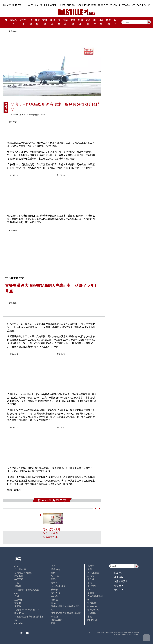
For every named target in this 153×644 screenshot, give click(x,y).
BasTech (136, 5)
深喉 (53, 566)
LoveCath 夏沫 (58, 586)
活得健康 (92, 613)
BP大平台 (21, 5)
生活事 (126, 5)
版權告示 (119, 573)
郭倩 (53, 573)
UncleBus (92, 606)
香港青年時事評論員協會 (27, 589)
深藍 (90, 569)
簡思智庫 (92, 603)
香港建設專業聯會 (23, 573)
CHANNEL (53, 5)
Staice (54, 603)
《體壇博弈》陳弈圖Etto (27, 610)
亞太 (63, 5)
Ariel (17, 566)
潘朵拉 (18, 603)
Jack (17, 593)
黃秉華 (54, 589)
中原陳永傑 (93, 610)
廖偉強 (54, 600)
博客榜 (108, 22)
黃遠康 (91, 593)
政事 (31, 22)
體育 (94, 5)
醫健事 (80, 22)
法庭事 (45, 22)
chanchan (19, 623)
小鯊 (17, 583)
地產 (59, 22)
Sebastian (56, 576)
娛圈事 (71, 5)
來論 (90, 616)
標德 (53, 623)
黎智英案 (23, 22)
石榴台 (41, 5)
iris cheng (92, 620)
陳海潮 (54, 616)
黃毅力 (54, 583)
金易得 (54, 596)
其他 (115, 22)
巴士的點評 (20, 569)
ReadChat (20, 613)
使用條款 (119, 577)
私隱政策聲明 (121, 581)
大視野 (88, 22)
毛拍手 (91, 566)
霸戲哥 (18, 586)
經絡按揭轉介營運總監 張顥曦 (66, 613)
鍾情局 (91, 576)
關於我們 (119, 590)
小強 (90, 583)
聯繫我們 (119, 586)
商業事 (65, 22)
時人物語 (19, 576)
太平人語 (55, 593)
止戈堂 (91, 579)
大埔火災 (14, 22)
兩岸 (95, 22)
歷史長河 (115, 5)
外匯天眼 (19, 579)
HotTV (146, 5)
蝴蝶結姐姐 (57, 620)
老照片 (18, 606)
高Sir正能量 (93, 573)
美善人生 (103, 5)
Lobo (90, 589)
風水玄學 (92, 586)
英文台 (32, 5)
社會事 (37, 22)
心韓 (79, 5)
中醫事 (73, 22)
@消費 (101, 22)
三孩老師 (19, 600)
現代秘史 (55, 569)
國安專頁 (9, 5)
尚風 (17, 596)
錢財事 (52, 22)
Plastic (86, 5)
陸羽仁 (54, 579)
